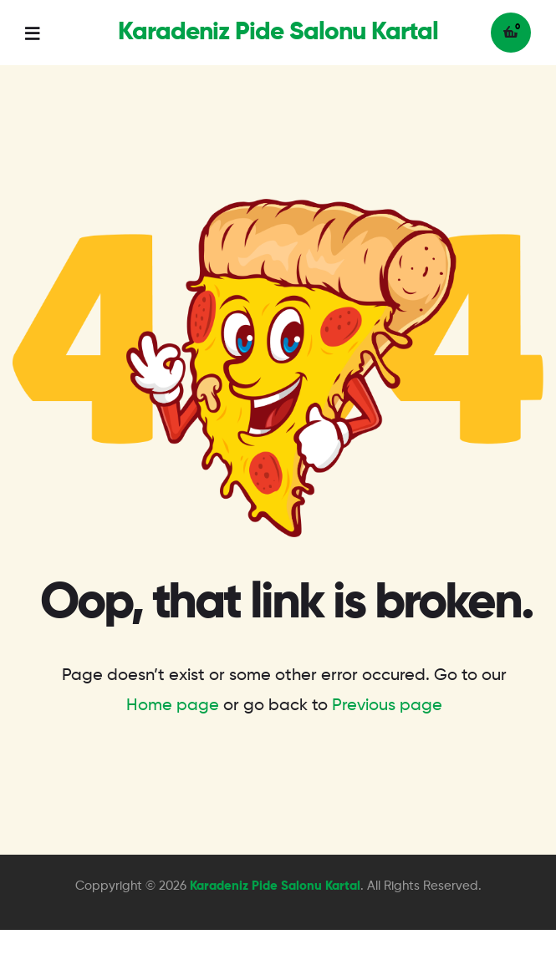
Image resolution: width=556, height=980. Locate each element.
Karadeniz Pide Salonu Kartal (278, 33)
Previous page (387, 706)
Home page (173, 706)
